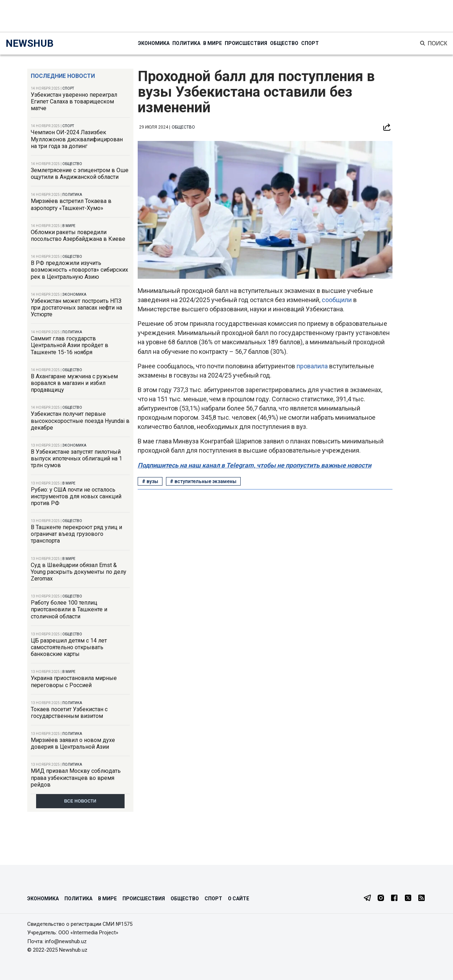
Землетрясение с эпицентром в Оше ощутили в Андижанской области (80, 174)
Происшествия (246, 43)
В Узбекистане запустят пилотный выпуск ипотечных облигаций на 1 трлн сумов (76, 458)
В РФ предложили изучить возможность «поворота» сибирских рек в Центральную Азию (79, 270)
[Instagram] (381, 899)
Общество (284, 43)
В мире (213, 43)
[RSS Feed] (422, 899)
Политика (186, 43)
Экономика (154, 43)
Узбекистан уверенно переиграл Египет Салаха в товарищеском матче (74, 101)
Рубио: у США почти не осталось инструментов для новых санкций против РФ (76, 496)
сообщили (337, 300)
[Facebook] (394, 899)
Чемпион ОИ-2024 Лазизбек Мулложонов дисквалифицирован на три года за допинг (77, 139)
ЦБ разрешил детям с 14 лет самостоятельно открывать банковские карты (69, 647)
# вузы (150, 481)
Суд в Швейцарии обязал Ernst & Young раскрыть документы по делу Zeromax (79, 572)
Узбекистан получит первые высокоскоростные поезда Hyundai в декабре (80, 421)
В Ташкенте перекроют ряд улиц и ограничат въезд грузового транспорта (76, 534)
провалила (313, 366)
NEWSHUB (30, 43)
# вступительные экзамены (203, 481)
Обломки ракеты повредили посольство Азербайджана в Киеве (78, 236)
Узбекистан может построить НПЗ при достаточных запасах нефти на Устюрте (76, 308)
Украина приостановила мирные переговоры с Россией (74, 681)
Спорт (310, 43)
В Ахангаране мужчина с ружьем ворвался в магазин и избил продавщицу (74, 383)
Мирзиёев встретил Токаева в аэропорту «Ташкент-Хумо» (71, 204)
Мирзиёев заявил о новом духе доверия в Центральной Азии (73, 743)
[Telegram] (367, 899)
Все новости (80, 801)
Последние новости (63, 76)
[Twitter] (408, 899)
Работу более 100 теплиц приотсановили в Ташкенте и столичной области (69, 609)
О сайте (239, 899)
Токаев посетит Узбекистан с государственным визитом (69, 713)
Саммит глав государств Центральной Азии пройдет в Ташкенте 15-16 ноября (70, 345)
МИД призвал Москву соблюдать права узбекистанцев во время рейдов (76, 778)
